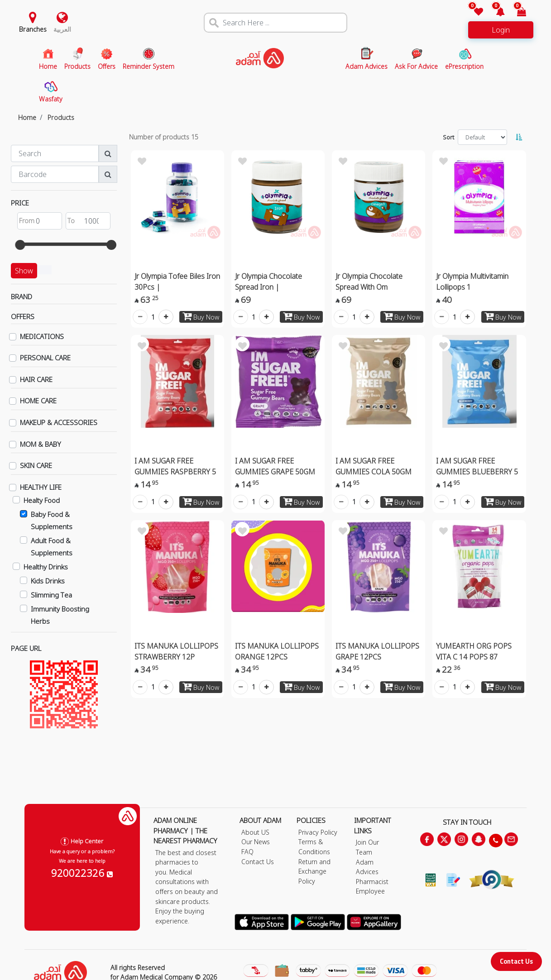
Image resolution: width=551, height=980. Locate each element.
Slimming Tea (51, 595)
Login (501, 30)
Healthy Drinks (46, 567)
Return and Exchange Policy (314, 871)
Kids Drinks (48, 581)
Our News (256, 842)
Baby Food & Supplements (52, 520)
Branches (33, 29)
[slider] (20, 245)
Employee (370, 891)
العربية (62, 29)
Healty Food (42, 500)
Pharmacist (372, 882)
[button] (495, 12)
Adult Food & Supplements (52, 547)
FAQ (247, 852)
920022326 (82, 873)
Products (61, 117)
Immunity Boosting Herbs (60, 615)
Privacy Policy (318, 832)
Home (27, 117)
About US (255, 832)
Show (24, 271)
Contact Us (516, 961)
